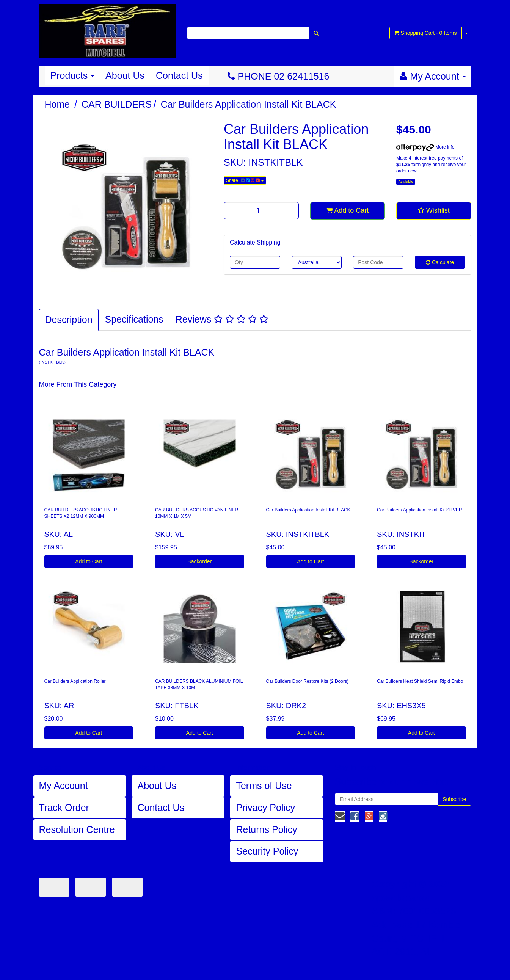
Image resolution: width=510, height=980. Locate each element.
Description (69, 320)
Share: (245, 180)
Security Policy (267, 851)
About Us (125, 75)
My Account (64, 786)
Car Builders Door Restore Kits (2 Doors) (307, 681)
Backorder (199, 561)
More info (425, 147)
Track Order (64, 808)
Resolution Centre (77, 829)
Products (72, 75)
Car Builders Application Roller (75, 681)
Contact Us (179, 75)
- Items (426, 33)
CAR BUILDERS (117, 104)
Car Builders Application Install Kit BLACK (249, 104)
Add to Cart (347, 210)
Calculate (440, 262)
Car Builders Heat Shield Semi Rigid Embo (420, 681)
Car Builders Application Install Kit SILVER (420, 510)
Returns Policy (266, 829)
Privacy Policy (265, 808)
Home (57, 104)
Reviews (222, 319)
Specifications (134, 319)
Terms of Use (264, 786)
